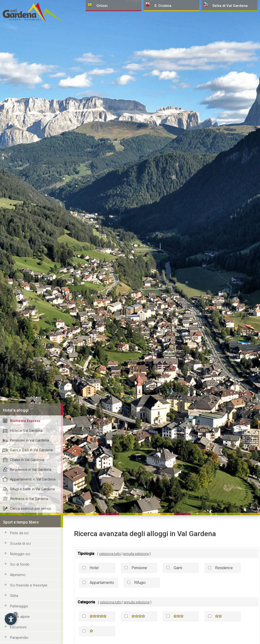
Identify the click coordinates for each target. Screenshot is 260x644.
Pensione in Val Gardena (29, 440)
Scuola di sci (20, 543)
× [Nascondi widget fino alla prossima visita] (15, 614)
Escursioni (18, 627)
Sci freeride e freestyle (29, 585)
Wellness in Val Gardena (29, 499)
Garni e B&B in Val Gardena (31, 450)
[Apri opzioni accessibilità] (11, 619)
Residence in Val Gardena (31, 470)
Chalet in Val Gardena (27, 460)
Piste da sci (19, 533)
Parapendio (19, 638)
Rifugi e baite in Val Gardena (32, 489)
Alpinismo (18, 575)
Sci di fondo (20, 564)
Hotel (94, 568)
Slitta (14, 596)
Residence (224, 568)
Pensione (139, 568)
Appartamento (102, 583)
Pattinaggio (19, 606)
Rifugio (140, 583)
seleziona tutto (110, 554)
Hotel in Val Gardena (26, 431)
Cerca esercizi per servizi (31, 509)
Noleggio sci (20, 554)
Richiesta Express (25, 421)
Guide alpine (20, 617)
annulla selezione (136, 554)
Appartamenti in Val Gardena (33, 479)
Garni (178, 568)
